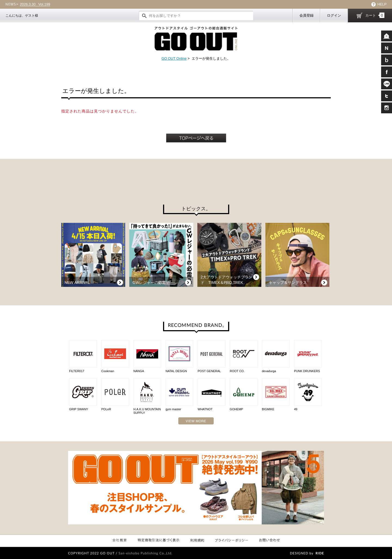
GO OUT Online (174, 58)
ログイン (334, 15)
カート (375, 15)
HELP (382, 4)
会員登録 (307, 15)
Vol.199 (35, 4)
